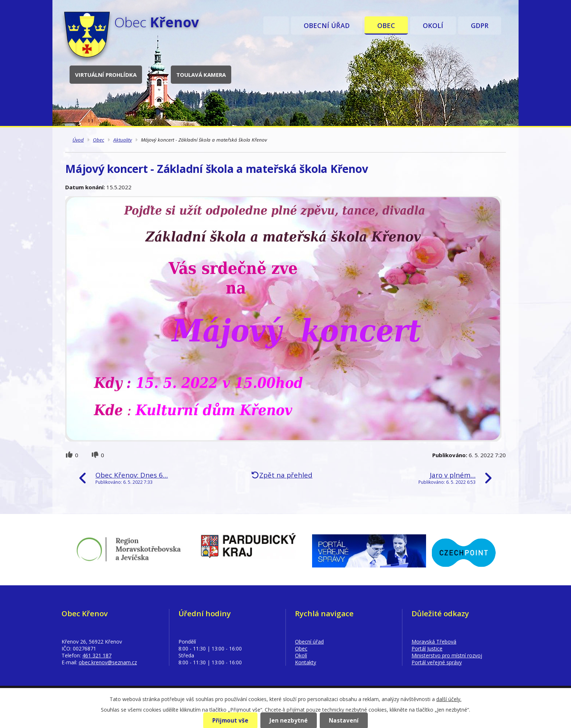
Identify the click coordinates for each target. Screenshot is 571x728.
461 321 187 (97, 655)
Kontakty (306, 662)
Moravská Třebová (434, 642)
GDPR (480, 25)
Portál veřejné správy (437, 662)
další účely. (449, 699)
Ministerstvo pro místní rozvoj (447, 655)
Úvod (276, 25)
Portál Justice (427, 648)
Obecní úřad (327, 25)
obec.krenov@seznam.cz (108, 662)
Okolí (433, 25)
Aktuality (123, 140)
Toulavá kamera (201, 75)
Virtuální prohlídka (106, 75)
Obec (386, 25)
